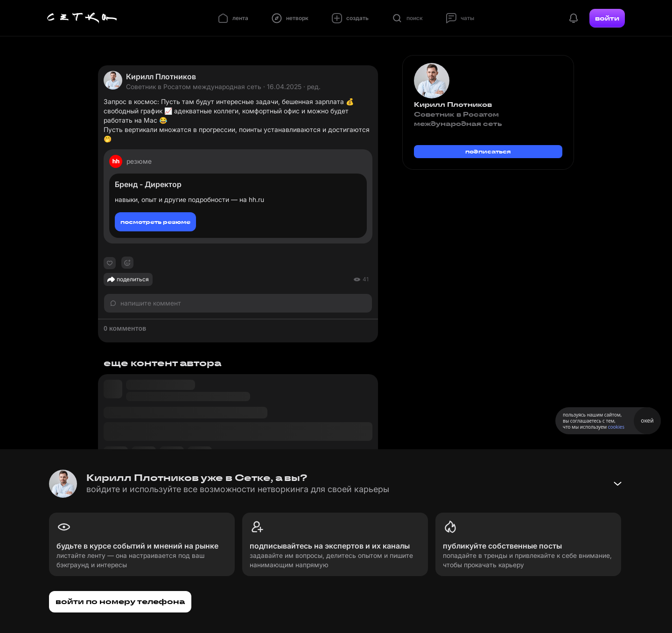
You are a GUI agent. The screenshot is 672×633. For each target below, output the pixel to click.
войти (607, 18)
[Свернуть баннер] (617, 484)
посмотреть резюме (155, 222)
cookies (616, 427)
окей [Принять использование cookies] (647, 421)
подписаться (488, 151)
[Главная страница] (82, 18)
